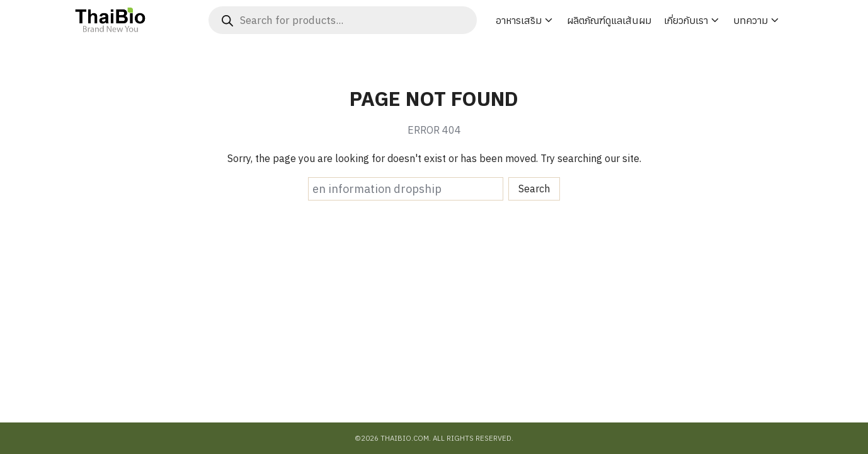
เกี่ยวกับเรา (686, 20)
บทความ (751, 20)
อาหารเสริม (519, 20)
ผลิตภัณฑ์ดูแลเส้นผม (609, 20)
